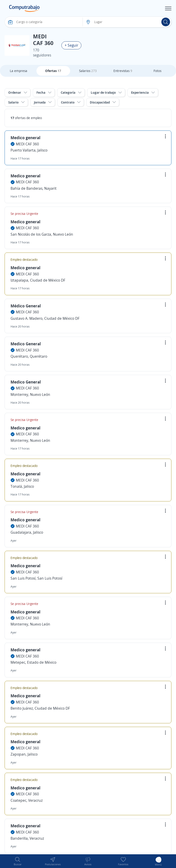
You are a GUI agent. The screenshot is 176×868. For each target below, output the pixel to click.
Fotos (157, 71)
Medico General (26, 344)
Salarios (88, 71)
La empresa (19, 71)
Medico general (25, 138)
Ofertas (53, 71)
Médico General (26, 306)
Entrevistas (123, 71)
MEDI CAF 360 (27, 144)
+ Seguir (71, 45)
